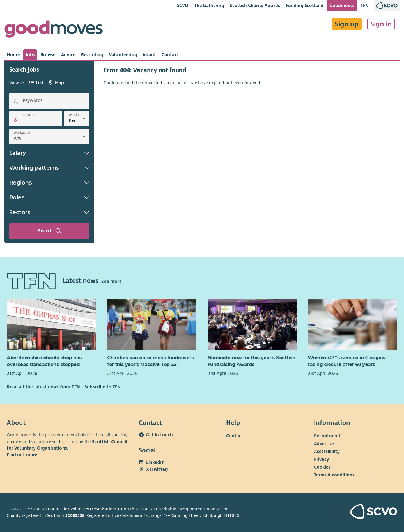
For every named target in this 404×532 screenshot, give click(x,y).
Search (50, 231)
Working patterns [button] (49, 168)
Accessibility (327, 452)
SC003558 (75, 515)
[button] (15, 120)
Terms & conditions (334, 475)
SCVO (183, 5)
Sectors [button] (49, 212)
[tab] (13, 55)
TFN (365, 5)
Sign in (381, 24)
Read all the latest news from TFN (43, 387)
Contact (235, 436)
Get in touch (160, 435)
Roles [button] (49, 197)
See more (111, 282)
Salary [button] (49, 153)
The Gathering (209, 5)
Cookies (322, 467)
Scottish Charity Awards (255, 5)
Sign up (347, 24)
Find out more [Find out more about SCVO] (22, 455)
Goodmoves (342, 5)
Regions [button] (49, 183)
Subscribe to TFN (103, 387)
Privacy (322, 459)
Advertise (324, 444)
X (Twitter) (157, 469)
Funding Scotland (305, 5)
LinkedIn (155, 462)
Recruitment (327, 436)
